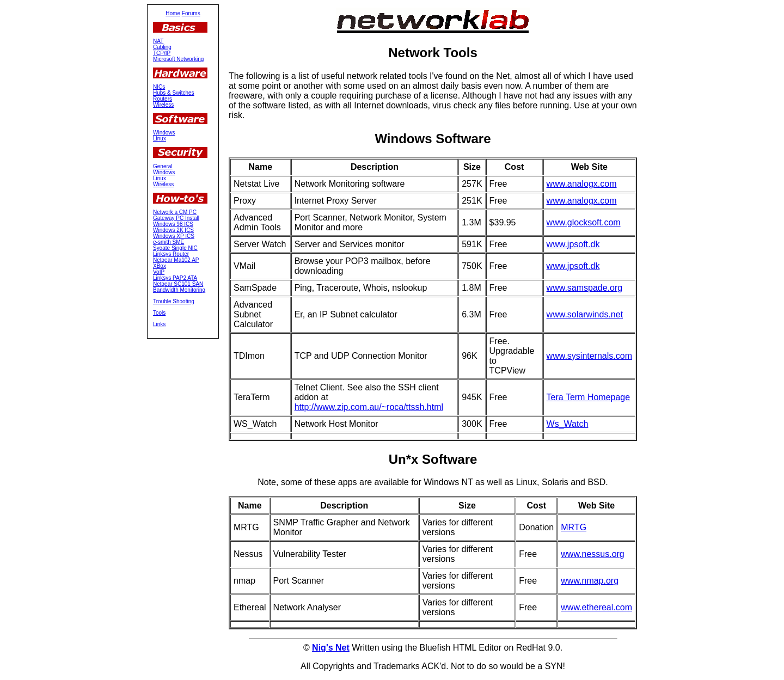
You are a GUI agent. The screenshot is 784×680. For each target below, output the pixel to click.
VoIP (159, 272)
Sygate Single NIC (175, 248)
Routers (163, 99)
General (163, 166)
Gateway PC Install (176, 218)
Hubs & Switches (174, 93)
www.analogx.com (582, 184)
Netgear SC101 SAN (178, 284)
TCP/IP (162, 53)
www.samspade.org (585, 288)
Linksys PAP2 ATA (175, 278)
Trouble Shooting (174, 301)
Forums (191, 13)
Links (159, 324)
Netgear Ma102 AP (176, 260)
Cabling (162, 47)
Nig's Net (331, 648)
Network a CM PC (175, 212)
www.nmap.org (590, 581)
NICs (159, 87)
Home (173, 13)
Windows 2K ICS (173, 230)
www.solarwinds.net (585, 314)
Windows (164, 133)
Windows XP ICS (174, 236)
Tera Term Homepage (589, 397)
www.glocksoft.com (584, 222)
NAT (158, 41)
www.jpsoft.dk (573, 244)
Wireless (163, 105)
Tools (159, 313)
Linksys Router (171, 254)
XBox (160, 266)
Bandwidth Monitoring (179, 290)
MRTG (574, 527)
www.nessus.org (593, 554)
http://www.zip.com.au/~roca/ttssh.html (369, 407)
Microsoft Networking (178, 59)
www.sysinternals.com (589, 356)
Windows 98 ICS (173, 224)
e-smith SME (169, 242)
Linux (160, 139)
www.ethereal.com (596, 607)
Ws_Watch (568, 424)
